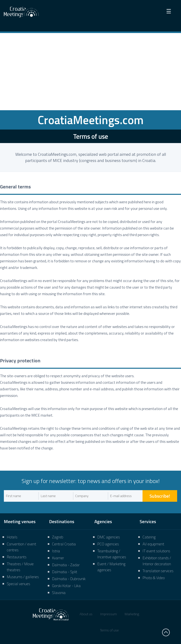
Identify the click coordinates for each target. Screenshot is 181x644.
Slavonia (59, 593)
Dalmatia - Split (65, 572)
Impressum (108, 614)
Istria (56, 551)
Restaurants (17, 557)
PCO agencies (108, 544)
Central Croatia (64, 544)
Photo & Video (154, 578)
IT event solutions (156, 551)
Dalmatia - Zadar (66, 565)
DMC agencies (109, 537)
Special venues (18, 584)
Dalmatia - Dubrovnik (69, 579)
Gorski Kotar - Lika (66, 586)
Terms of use (109, 630)
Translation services (158, 571)
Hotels (12, 537)
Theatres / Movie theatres (20, 567)
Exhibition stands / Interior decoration (157, 561)
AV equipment (153, 544)
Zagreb (58, 537)
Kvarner (58, 558)
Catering (149, 537)
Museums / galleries (23, 577)
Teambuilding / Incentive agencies (112, 554)
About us (86, 614)
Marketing (132, 614)
